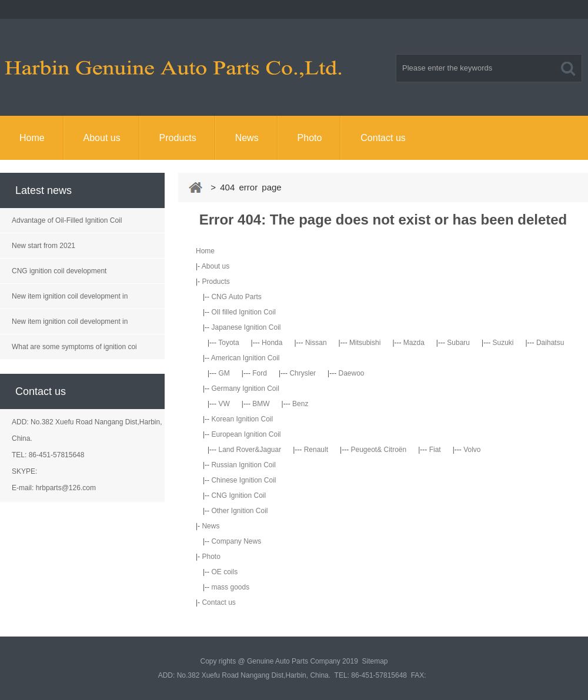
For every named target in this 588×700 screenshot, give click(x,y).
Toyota (228, 343)
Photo (310, 138)
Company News (236, 541)
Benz (300, 404)
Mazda (414, 343)
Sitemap (375, 661)
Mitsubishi (365, 343)
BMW (261, 404)
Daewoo (352, 373)
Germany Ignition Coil (245, 388)
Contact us (383, 138)
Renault (316, 450)
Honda (272, 343)
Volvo (472, 450)
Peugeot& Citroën (378, 450)
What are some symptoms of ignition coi (74, 347)
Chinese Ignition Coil (243, 480)
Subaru (458, 343)
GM (224, 373)
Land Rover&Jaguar (250, 450)
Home (32, 138)
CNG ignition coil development (59, 271)
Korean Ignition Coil (242, 419)
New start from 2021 (44, 246)
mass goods (230, 587)
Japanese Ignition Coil (246, 327)
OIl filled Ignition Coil (243, 312)
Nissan (316, 343)
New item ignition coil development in (70, 296)
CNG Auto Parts (236, 297)
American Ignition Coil (245, 358)
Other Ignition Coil (239, 511)
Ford (260, 373)
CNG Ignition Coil (238, 495)
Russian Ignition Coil (243, 465)
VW (224, 404)
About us (102, 138)
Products (178, 138)
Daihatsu (550, 343)
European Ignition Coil (246, 434)
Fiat (435, 450)
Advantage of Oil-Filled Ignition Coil (67, 220)
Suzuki (503, 343)
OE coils (224, 572)
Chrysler (303, 373)
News (247, 138)
